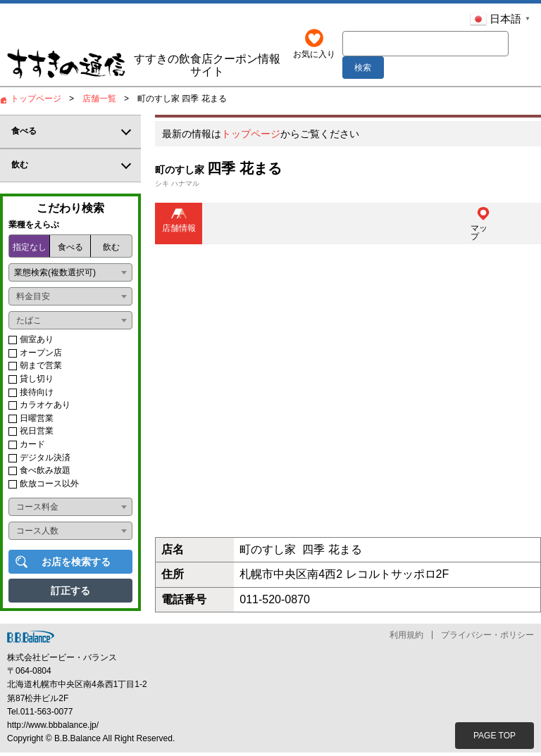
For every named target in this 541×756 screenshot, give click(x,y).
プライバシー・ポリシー (487, 638)
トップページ (251, 137)
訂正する (70, 594)
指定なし (30, 251)
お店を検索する (76, 565)
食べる (70, 251)
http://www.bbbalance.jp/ (53, 728)
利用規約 (406, 638)
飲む (111, 251)
